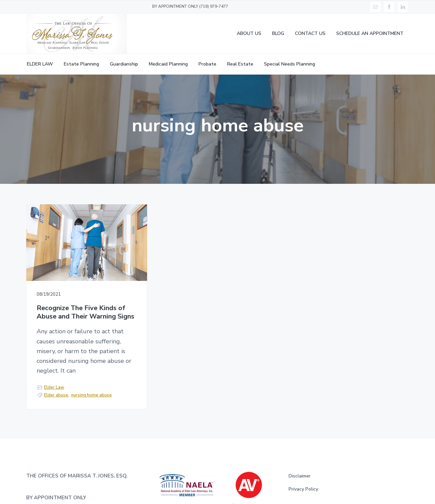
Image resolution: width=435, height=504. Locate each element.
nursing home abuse (92, 395)
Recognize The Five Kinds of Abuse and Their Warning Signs (85, 312)
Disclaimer (300, 476)
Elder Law (54, 387)
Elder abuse (56, 395)
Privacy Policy (303, 489)
